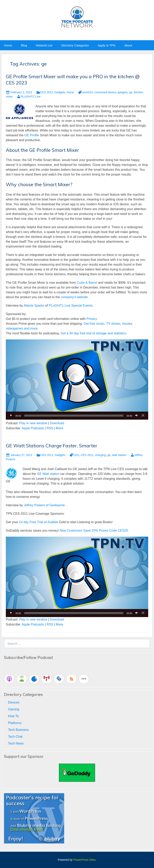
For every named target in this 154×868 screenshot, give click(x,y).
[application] (77, 380)
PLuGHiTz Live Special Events (71, 306)
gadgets (123, 92)
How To (13, 716)
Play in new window (33, 423)
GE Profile (32, 135)
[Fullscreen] (143, 416)
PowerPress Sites (84, 860)
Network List (44, 45)
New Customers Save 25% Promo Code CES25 (94, 531)
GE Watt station (48, 474)
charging (100, 455)
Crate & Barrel (87, 283)
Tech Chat (15, 737)
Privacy (92, 319)
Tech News (16, 743)
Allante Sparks (34, 306)
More (59, 428)
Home (8, 45)
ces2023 (87, 92)
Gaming (14, 709)
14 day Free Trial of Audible (39, 522)
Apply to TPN (106, 45)
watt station (119, 455)
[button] (77, 379)
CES (76, 455)
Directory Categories (75, 45)
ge (131, 92)
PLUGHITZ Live (31, 97)
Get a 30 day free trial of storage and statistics (93, 333)
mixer (9, 97)
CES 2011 (47, 455)
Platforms (15, 723)
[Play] (11, 416)
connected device (105, 92)
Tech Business (18, 730)
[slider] (74, 416)
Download (57, 423)
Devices (14, 702)
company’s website (74, 297)
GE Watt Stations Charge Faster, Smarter (52, 446)
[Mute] (137, 416)
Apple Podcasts (33, 428)
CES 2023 (47, 92)
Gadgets (60, 92)
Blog (24, 45)
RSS (50, 428)
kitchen (138, 92)
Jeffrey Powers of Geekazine (44, 505)
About (128, 45)
